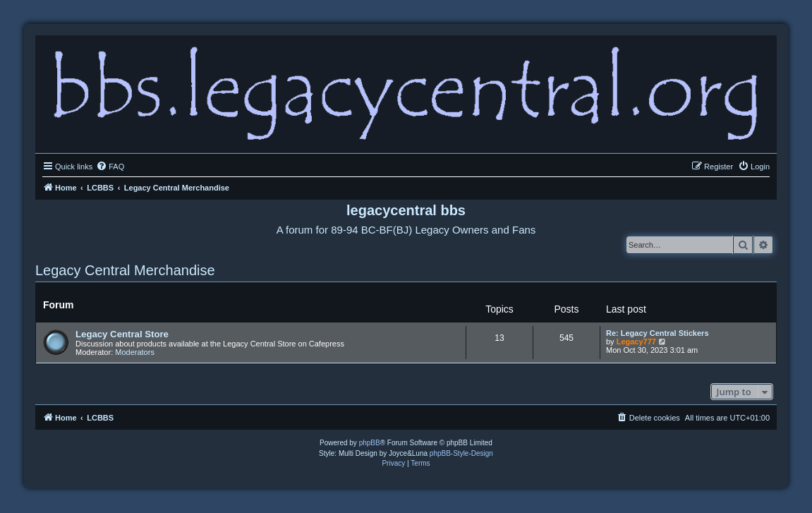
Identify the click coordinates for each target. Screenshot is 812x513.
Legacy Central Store (122, 334)
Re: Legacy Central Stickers (658, 333)
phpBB (370, 443)
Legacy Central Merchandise (125, 270)
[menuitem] (110, 167)
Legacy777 (636, 342)
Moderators (135, 352)
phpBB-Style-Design (461, 453)
